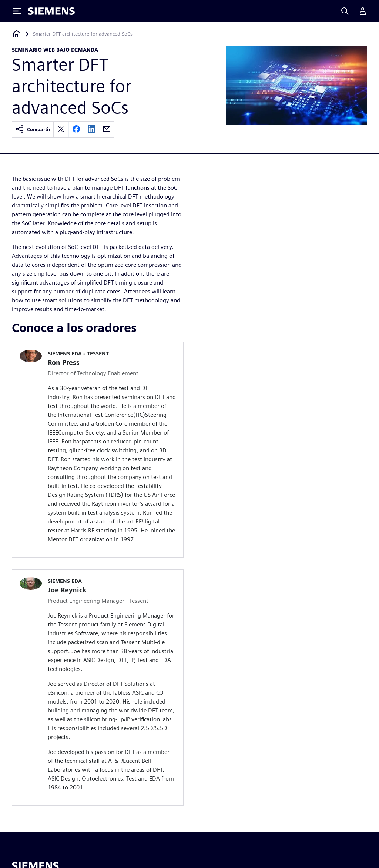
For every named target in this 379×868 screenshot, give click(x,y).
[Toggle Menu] (17, 11)
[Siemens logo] (51, 11)
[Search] (345, 11)
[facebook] (76, 129)
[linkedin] (91, 129)
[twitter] (61, 129)
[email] (107, 129)
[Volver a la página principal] (17, 34)
